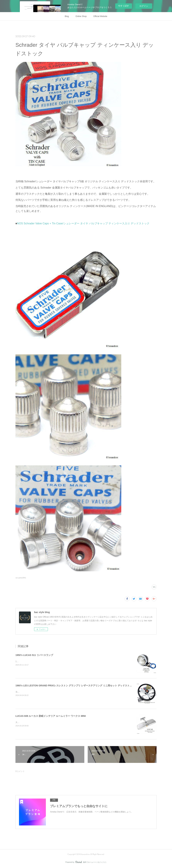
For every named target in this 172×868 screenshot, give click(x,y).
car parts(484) (21, 578)
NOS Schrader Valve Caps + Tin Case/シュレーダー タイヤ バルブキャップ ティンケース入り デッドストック (83, 223)
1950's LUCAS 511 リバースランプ (34, 655)
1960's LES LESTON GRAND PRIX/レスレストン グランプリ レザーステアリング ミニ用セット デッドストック (75, 686)
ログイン (144, 6)
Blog (67, 16)
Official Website (100, 16)
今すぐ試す (124, 6)
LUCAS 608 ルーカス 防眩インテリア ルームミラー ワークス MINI (51, 716)
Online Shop (81, 16)
